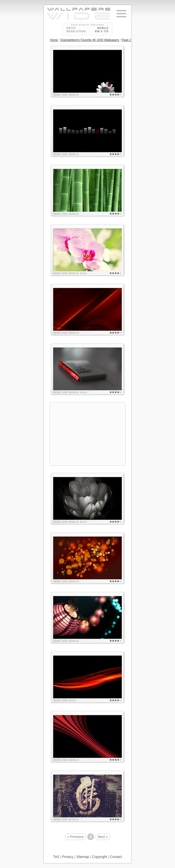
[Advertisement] (88, 434)
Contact (116, 857)
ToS (56, 857)
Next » (103, 837)
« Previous (75, 837)
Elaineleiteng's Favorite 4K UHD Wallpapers (90, 40)
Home (54, 40)
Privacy (68, 857)
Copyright (100, 857)
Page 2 (126, 40)
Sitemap (83, 857)
